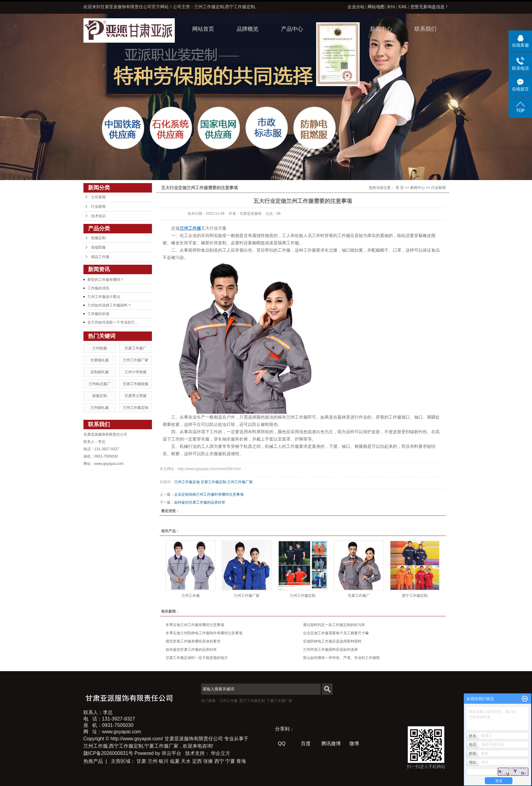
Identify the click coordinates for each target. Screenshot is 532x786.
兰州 (153, 761)
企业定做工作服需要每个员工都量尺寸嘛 (336, 633)
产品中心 (292, 29)
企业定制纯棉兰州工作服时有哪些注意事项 (209, 494)
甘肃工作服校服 (136, 384)
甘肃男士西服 (136, 396)
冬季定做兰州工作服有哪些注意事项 (195, 625)
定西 (197, 761)
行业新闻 (98, 207)
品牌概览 (248, 29)
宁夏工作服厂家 (280, 701)
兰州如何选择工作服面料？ (109, 305)
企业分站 (356, 7)
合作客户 (336, 29)
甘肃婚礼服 (100, 360)
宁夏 (230, 761)
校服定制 (98, 238)
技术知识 (98, 216)
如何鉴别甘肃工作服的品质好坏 (200, 502)
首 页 (400, 188)
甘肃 (141, 761)
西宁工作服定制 (415, 596)
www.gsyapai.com (109, 464)
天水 (186, 761)
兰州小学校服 (136, 372)
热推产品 (93, 761)
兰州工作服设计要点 (104, 297)
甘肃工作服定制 (213, 482)
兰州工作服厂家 (136, 360)
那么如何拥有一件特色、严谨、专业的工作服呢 (341, 658)
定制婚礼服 (100, 372)
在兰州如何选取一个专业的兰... (113, 322)
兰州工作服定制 (136, 408)
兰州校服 (100, 348)
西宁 (219, 761)
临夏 (175, 761)
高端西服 (98, 247)
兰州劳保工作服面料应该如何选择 (330, 650)
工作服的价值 (98, 314)
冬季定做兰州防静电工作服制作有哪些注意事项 (204, 633)
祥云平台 (171, 753)
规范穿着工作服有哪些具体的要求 (193, 641)
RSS (391, 7)
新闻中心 (381, 29)
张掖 (208, 761)
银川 (164, 761)
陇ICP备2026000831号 (108, 753)
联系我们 (425, 29)
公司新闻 (98, 197)
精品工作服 (100, 257)
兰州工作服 (191, 596)
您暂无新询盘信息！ (430, 7)
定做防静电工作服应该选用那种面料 (332, 641)
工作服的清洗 (98, 288)
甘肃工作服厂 (136, 348)
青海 (241, 761)
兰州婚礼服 (100, 408)
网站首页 (203, 29)
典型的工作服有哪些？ (106, 280)
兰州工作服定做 (187, 482)
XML (403, 7)
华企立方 (220, 753)
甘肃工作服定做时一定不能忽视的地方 (197, 658)
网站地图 (377, 7)
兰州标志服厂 (100, 384)
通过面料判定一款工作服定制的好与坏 (334, 625)
